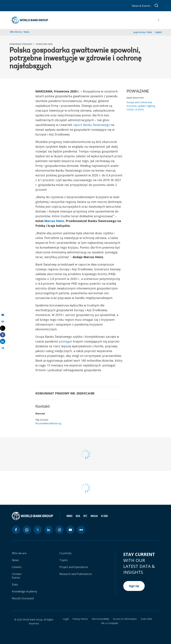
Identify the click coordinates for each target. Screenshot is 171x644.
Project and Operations (74, 567)
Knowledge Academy (24, 591)
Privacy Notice (80, 619)
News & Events (142, 6)
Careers (17, 567)
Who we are (19, 553)
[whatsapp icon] (27, 530)
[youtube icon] (70, 530)
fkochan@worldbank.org (48, 423)
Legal (66, 619)
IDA (78, 516)
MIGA (94, 516)
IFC (85, 516)
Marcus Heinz (54, 221)
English (158, 32)
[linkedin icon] (49, 530)
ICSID (104, 516)
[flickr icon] (81, 530)
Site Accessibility (100, 619)
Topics (64, 560)
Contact (17, 574)
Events (16, 578)
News (27, 32)
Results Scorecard (23, 598)
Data (15, 584)
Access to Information (125, 619)
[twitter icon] (38, 530)
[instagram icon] (59, 530)
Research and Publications (76, 574)
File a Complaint (110, 623)
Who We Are (16, 32)
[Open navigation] (159, 20)
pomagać (66, 341)
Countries (66, 553)
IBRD (69, 516)
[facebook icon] (16, 530)
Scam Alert (146, 619)
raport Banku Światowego (91, 125)
